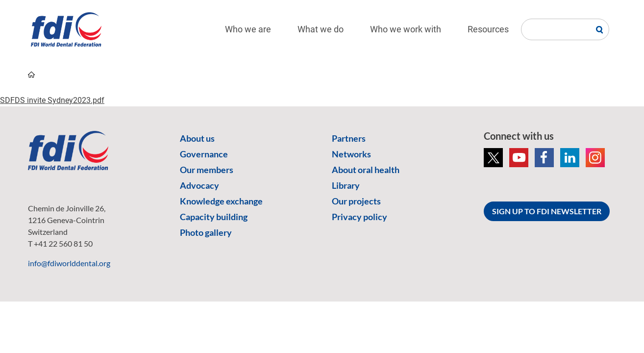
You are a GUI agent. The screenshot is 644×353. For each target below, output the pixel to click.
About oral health (366, 170)
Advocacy (199, 185)
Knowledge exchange (221, 201)
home (31, 75)
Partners (349, 138)
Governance (204, 154)
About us (197, 138)
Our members (207, 170)
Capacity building (214, 217)
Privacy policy (359, 217)
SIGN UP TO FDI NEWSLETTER (547, 211)
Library (346, 185)
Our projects (356, 201)
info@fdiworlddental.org (69, 263)
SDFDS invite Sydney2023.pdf (52, 100)
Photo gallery (206, 232)
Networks (351, 154)
